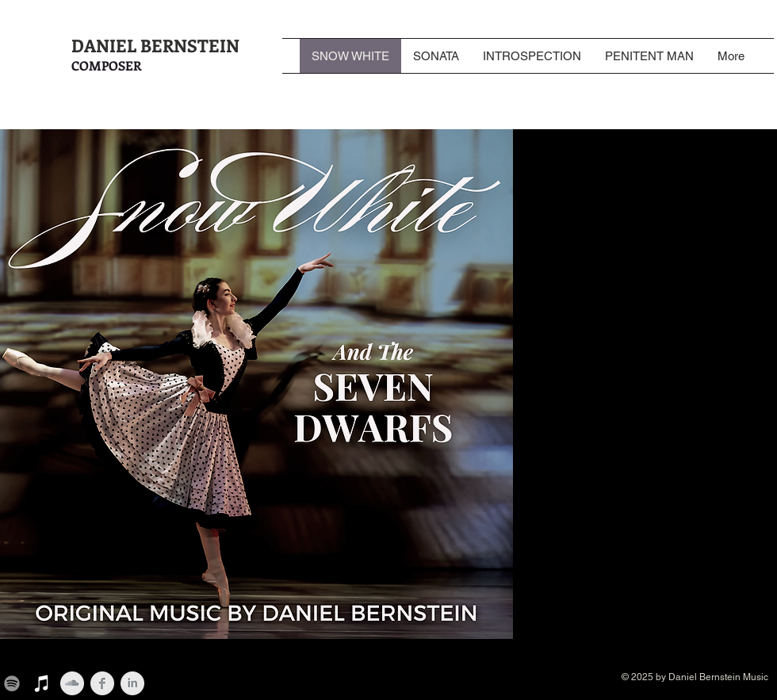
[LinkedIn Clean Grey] (132, 683)
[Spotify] (12, 683)
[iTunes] (42, 683)
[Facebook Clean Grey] (102, 683)
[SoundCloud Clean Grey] (72, 683)
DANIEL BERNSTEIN (155, 45)
